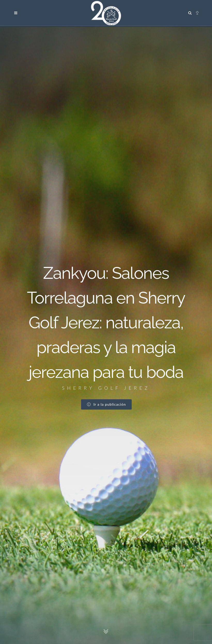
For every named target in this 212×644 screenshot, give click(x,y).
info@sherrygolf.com (34, 566)
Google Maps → (26, 560)
